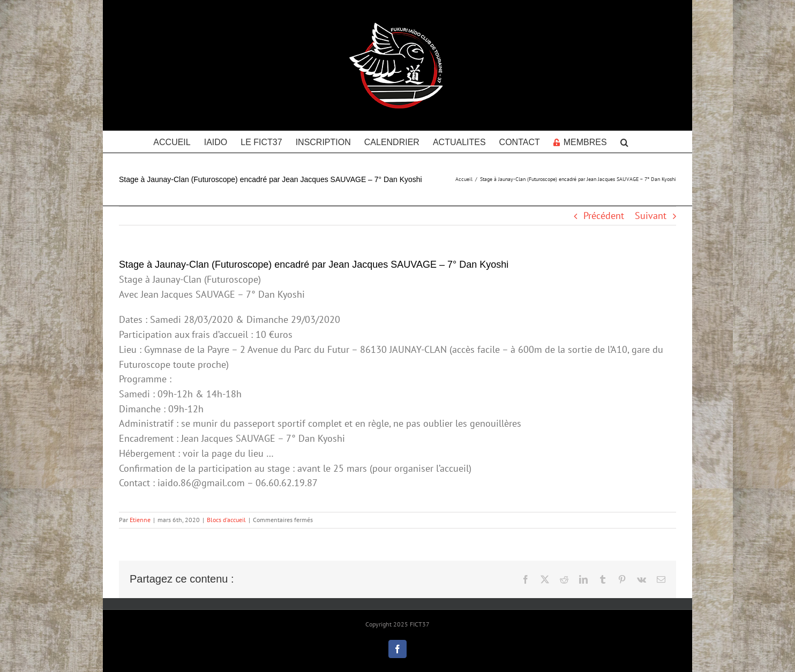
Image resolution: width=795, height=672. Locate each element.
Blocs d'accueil (226, 520)
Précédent (604, 216)
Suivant (651, 216)
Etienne (140, 520)
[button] (624, 141)
